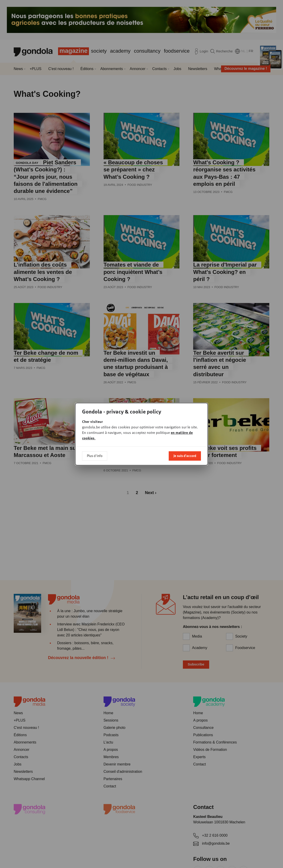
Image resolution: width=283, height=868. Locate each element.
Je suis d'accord (185, 456)
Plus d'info (95, 456)
